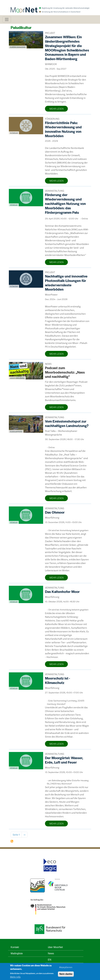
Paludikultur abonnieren (12, 841)
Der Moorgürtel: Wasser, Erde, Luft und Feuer (64, 760)
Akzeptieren (66, 969)
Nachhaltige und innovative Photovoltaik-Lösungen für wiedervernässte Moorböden (66, 283)
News (51, 953)
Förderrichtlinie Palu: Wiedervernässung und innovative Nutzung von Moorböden (63, 129)
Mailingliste (17, 953)
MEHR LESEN (56, 109)
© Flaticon (14, 133)
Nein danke (66, 976)
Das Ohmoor (55, 512)
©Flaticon (14, 205)
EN (50, 960)
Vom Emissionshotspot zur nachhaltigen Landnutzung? (67, 423)
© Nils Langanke (16, 431)
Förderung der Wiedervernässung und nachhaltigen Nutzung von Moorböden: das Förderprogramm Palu (65, 203)
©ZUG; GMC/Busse (17, 378)
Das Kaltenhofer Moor (62, 592)
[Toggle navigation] (7, 19)
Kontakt (15, 947)
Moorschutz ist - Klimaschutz (57, 680)
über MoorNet (55, 947)
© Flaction (14, 286)
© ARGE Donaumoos (18, 47)
